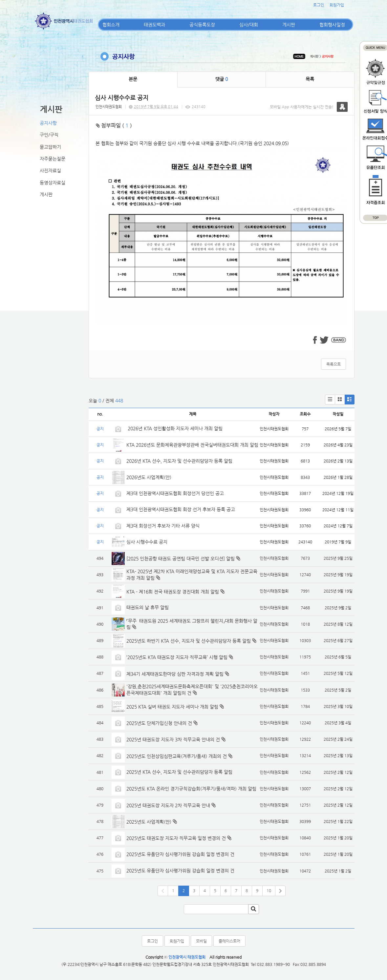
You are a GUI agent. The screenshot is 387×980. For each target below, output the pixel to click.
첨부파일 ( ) (114, 125)
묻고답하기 (50, 147)
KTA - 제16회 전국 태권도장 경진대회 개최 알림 (173, 592)
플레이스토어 (229, 941)
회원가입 (337, 5)
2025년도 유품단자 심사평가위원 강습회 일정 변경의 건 (180, 854)
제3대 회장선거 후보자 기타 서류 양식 (163, 526)
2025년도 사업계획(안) (149, 822)
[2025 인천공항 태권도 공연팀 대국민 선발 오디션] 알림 (181, 559)
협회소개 (111, 25)
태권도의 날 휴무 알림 (148, 607)
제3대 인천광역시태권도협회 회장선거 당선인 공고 (175, 493)
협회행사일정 (332, 25)
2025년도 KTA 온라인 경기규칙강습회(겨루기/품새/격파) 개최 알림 (191, 789)
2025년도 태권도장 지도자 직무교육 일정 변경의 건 (176, 838)
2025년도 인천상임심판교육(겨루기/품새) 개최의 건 (177, 756)
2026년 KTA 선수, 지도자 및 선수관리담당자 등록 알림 (179, 461)
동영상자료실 (53, 183)
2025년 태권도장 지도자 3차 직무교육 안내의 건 (173, 739)
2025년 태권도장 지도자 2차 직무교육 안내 (168, 805)
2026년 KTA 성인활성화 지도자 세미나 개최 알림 (174, 428)
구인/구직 (49, 135)
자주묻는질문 (53, 159)
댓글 (222, 79)
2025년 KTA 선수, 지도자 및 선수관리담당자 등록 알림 (179, 772)
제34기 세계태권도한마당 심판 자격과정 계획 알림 (175, 674)
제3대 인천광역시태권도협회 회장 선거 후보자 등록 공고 (181, 509)
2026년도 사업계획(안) (149, 477)
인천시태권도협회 (109, 107)
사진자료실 (50, 170)
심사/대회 (249, 25)
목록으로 (333, 364)
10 (269, 891)
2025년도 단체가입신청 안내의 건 (159, 723)
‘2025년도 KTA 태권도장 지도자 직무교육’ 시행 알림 (177, 657)
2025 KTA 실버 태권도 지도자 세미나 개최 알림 (172, 707)
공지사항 (48, 123)
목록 (310, 79)
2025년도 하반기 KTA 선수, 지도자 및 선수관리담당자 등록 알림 (189, 641)
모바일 (201, 941)
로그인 (319, 5)
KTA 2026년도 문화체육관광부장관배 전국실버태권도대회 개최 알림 (192, 445)
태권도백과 (154, 25)
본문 (133, 79)
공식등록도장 (202, 25)
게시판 (289, 25)
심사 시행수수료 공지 (147, 542)
